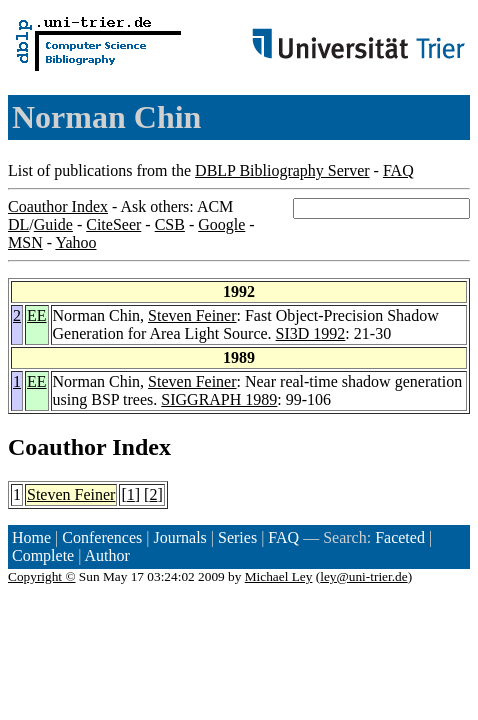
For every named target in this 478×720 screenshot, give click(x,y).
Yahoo (75, 242)
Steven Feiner (192, 315)
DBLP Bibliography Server (282, 170)
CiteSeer (113, 224)
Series (237, 537)
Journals (179, 537)
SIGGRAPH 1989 (219, 399)
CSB (170, 224)
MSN (25, 242)
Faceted (400, 537)
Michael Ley (279, 576)
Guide (53, 224)
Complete (43, 555)
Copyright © (42, 576)
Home (31, 537)
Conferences (102, 537)
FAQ (398, 170)
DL (18, 224)
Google (221, 224)
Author (107, 555)
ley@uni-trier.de (363, 576)
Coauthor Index (58, 206)
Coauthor (57, 447)
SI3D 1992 (311, 333)
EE (37, 315)
